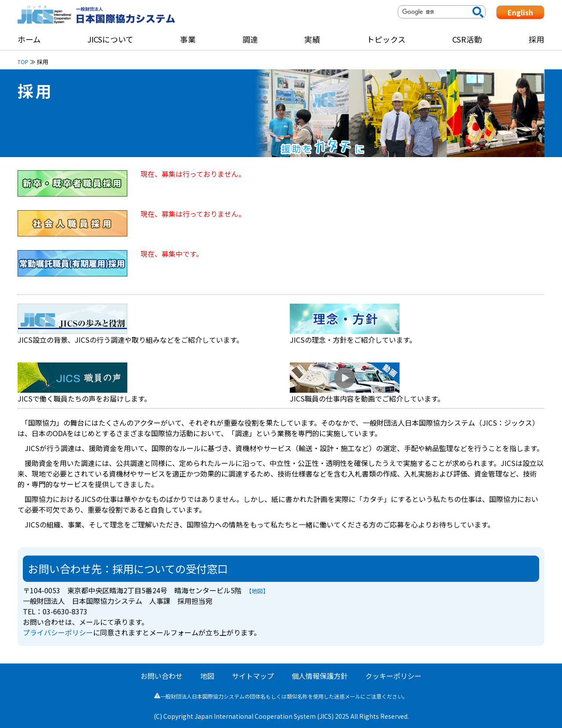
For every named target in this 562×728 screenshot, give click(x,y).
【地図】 (259, 591)
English (520, 12)
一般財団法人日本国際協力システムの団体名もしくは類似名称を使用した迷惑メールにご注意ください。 (281, 696)
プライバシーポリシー (58, 632)
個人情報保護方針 (320, 676)
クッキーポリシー (393, 676)
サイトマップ (253, 676)
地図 (207, 676)
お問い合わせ (162, 676)
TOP (23, 62)
